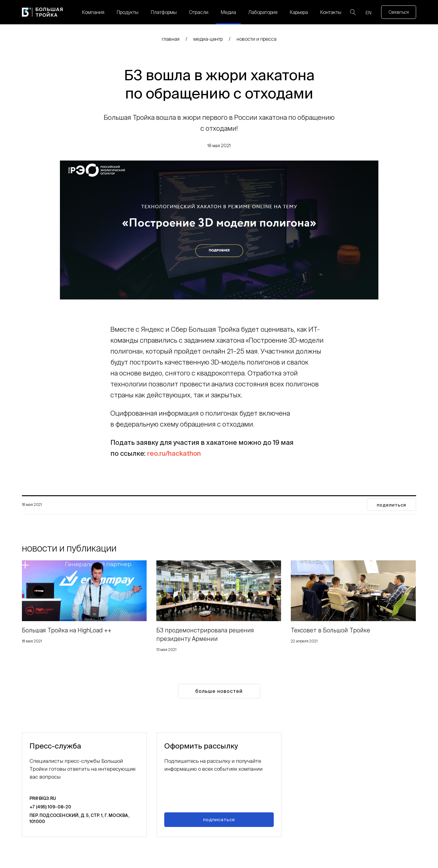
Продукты (127, 12)
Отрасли (199, 12)
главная (171, 39)
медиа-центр (208, 39)
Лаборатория (263, 12)
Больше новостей (219, 691)
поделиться (391, 505)
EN (368, 13)
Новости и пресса (257, 39)
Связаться (399, 12)
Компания (93, 12)
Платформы (164, 12)
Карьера (299, 12)
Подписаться (219, 820)
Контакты (331, 12)
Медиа (228, 12)
